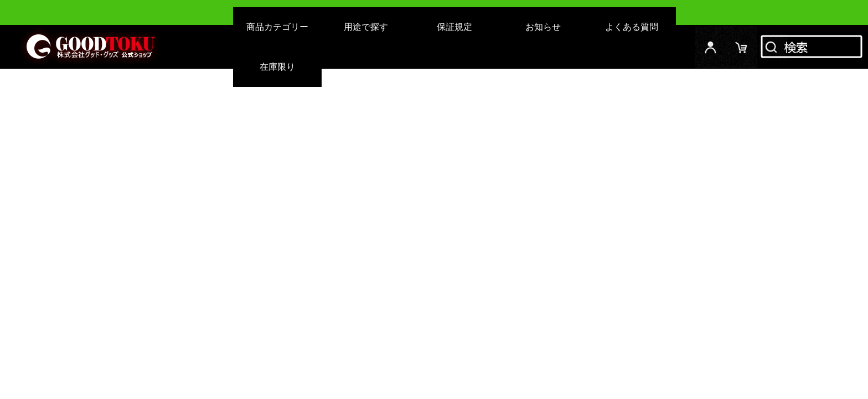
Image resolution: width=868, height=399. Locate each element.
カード (742, 47)
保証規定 (454, 27)
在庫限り (277, 67)
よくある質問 (632, 27)
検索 (813, 47)
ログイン (711, 47)
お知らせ (543, 27)
